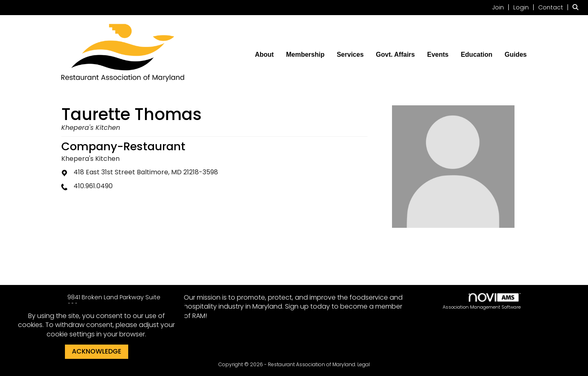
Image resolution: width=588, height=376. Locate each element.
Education (476, 55)
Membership (305, 55)
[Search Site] (577, 7)
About (264, 55)
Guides (516, 55)
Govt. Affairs (395, 55)
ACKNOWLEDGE (97, 351)
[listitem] (502, 7)
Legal (364, 364)
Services (350, 55)
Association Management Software (482, 302)
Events (438, 55)
